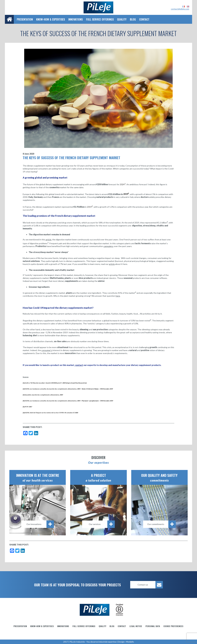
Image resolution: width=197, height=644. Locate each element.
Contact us (150, 585)
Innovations (75, 19)
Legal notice (136, 626)
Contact (144, 19)
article (48, 240)
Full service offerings (100, 19)
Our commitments (162, 524)
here (118, 296)
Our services (102, 524)
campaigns (108, 246)
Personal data (153, 626)
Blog (133, 19)
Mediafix (130, 642)
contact (79, 365)
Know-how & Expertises (51, 19)
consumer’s (47, 350)
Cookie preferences (173, 626)
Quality (122, 19)
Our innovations (40, 524)
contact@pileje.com (180, 9)
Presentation (25, 19)
